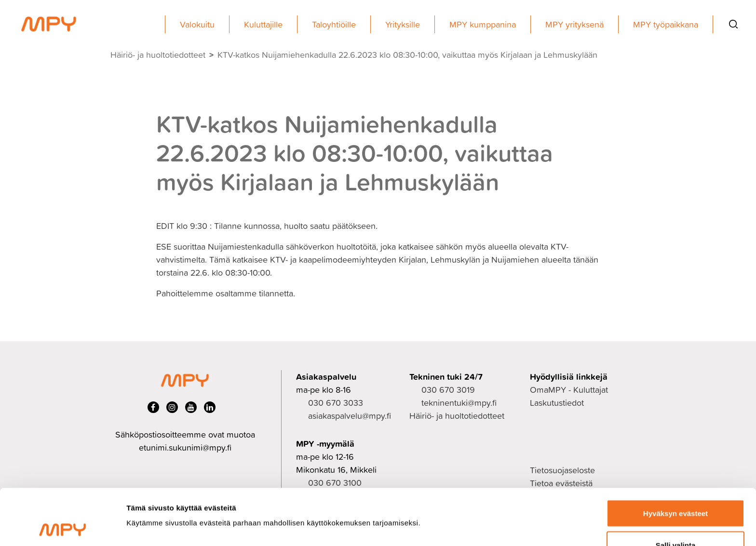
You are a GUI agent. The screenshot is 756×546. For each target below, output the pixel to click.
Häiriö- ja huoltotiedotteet (158, 55)
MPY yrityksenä (574, 24)
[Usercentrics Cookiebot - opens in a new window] (62, 527)
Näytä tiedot (516, 498)
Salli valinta (676, 489)
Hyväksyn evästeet (675, 457)
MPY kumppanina (483, 24)
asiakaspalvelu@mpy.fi (350, 416)
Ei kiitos (675, 520)
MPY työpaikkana (666, 24)
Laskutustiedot (557, 403)
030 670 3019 (448, 390)
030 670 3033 (336, 403)
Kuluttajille (263, 24)
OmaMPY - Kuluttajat (569, 390)
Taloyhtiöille (334, 24)
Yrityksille (403, 24)
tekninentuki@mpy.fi (459, 403)
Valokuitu (197, 24)
